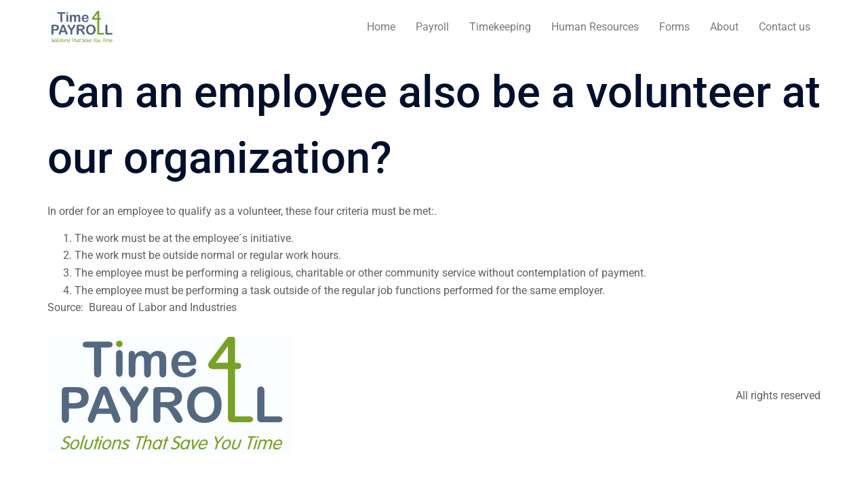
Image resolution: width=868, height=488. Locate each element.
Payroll (432, 27)
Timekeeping (500, 27)
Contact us (785, 27)
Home (381, 27)
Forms (674, 27)
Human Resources (595, 27)
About (724, 27)
